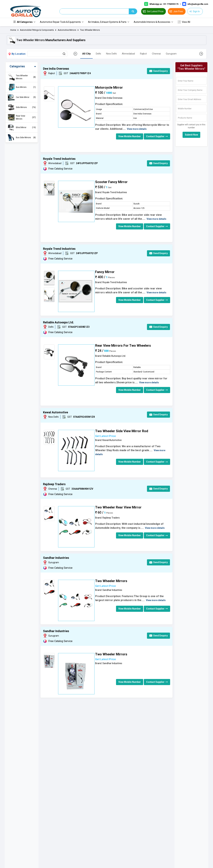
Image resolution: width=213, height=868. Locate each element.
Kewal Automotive (56, 412)
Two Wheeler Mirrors (90, 30)
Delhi (98, 54)
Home (13, 30)
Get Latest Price (106, 436)
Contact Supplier (157, 137)
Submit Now (191, 135)
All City (86, 54)
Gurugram (171, 54)
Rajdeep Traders (54, 484)
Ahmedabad (128, 54)
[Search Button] (64, 54)
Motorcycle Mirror (109, 88)
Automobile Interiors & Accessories (152, 22)
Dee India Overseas (56, 69)
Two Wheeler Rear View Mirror (118, 507)
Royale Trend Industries (59, 159)
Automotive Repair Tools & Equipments (60, 22)
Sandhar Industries (56, 558)
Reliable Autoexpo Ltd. (59, 322)
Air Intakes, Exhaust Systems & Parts (107, 22)
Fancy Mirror (105, 272)
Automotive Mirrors (67, 30)
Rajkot (143, 54)
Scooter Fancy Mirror (111, 182)
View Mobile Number (130, 137)
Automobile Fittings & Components (37, 30)
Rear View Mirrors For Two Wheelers (123, 346)
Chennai (156, 54)
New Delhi (111, 54)
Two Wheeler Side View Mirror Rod (122, 431)
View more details (137, 129)
